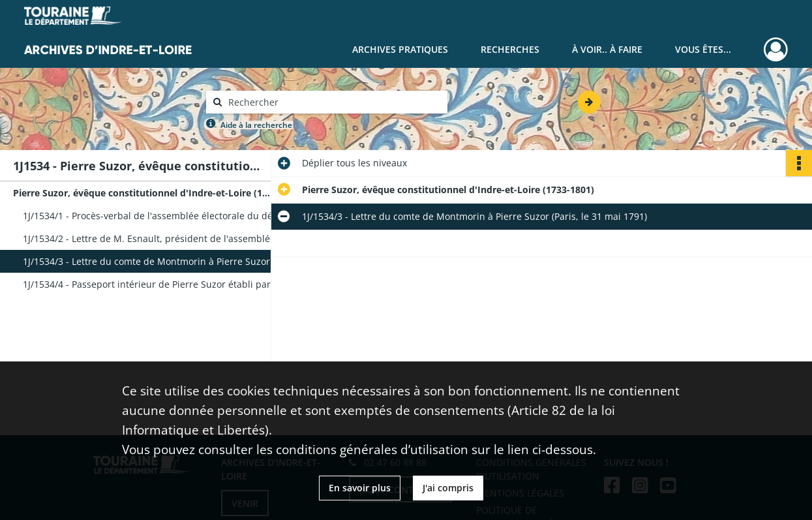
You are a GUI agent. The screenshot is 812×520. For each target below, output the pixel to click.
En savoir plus (360, 488)
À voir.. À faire (607, 49)
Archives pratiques (400, 49)
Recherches (510, 49)
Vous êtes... (703, 49)
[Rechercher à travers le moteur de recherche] (333, 102)
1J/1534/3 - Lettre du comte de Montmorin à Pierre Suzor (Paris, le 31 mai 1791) (153, 261)
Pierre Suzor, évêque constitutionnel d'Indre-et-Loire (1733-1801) (143, 193)
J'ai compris (448, 488)
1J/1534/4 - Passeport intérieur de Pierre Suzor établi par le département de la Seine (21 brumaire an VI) (153, 284)
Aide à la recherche (256, 125)
